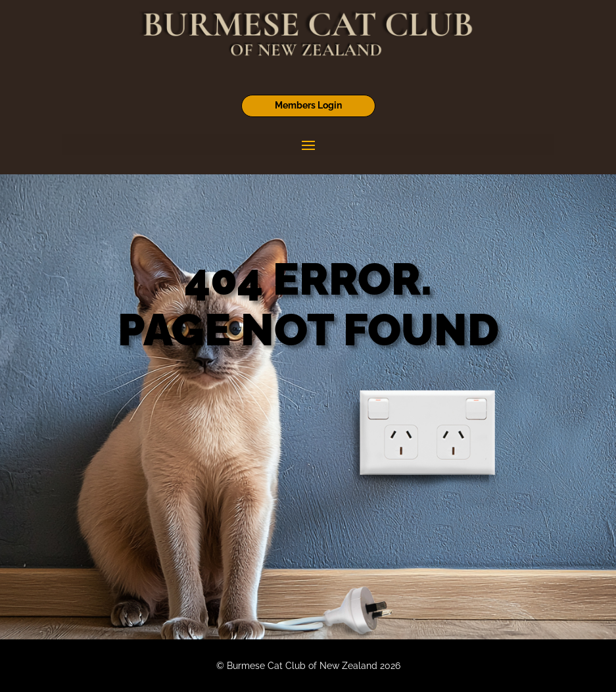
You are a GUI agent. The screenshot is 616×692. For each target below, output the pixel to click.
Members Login (308, 105)
